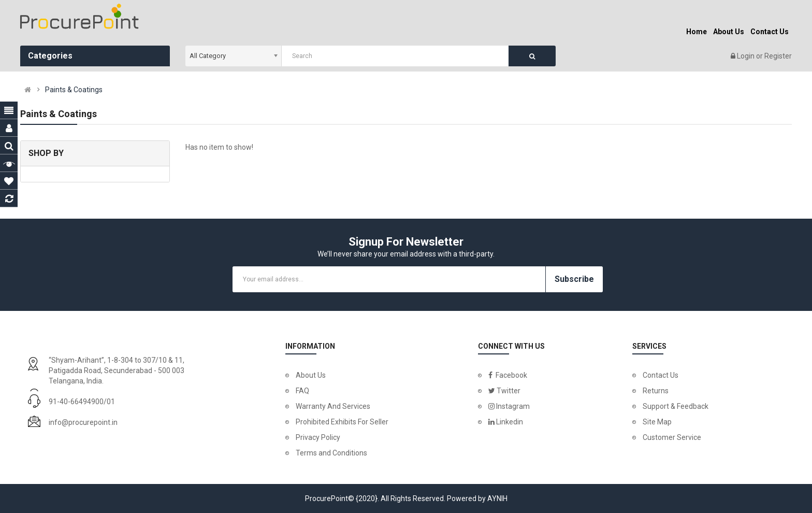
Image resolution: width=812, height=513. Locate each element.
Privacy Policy (318, 437)
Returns (656, 391)
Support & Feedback (676, 406)
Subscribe (574, 279)
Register (778, 56)
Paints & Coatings (74, 90)
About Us (311, 375)
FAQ (302, 391)
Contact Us (661, 375)
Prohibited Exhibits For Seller (342, 422)
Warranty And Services (333, 406)
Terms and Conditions (331, 453)
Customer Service (672, 437)
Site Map (657, 422)
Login (746, 56)
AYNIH (497, 498)
